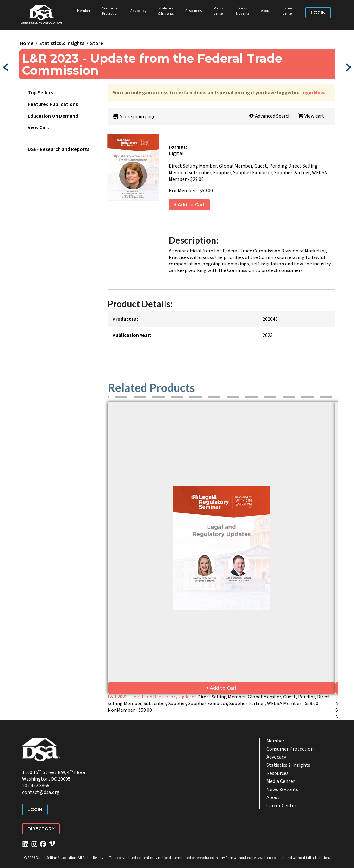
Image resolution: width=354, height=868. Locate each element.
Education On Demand (53, 116)
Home (27, 44)
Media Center (219, 11)
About (266, 11)
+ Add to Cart (189, 205)
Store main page (134, 117)
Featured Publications (53, 104)
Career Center (288, 11)
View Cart (39, 127)
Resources (193, 11)
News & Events (242, 11)
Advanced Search (270, 116)
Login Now (312, 93)
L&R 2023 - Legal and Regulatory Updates (152, 697)
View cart (311, 116)
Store (97, 44)
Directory (41, 829)
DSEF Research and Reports (59, 149)
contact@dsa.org (41, 792)
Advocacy (138, 11)
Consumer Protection (110, 11)
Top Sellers (40, 93)
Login (318, 13)
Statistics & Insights (166, 11)
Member (84, 11)
